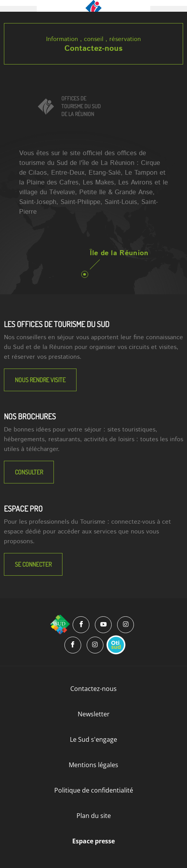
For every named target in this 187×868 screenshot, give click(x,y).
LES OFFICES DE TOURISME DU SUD (57, 324)
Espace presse (93, 841)
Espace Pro (23, 508)
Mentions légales (93, 765)
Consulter (29, 472)
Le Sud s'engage (93, 739)
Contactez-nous (93, 49)
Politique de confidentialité (94, 790)
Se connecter (33, 564)
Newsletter (94, 714)
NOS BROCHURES (30, 416)
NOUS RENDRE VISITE (40, 380)
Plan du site (94, 816)
